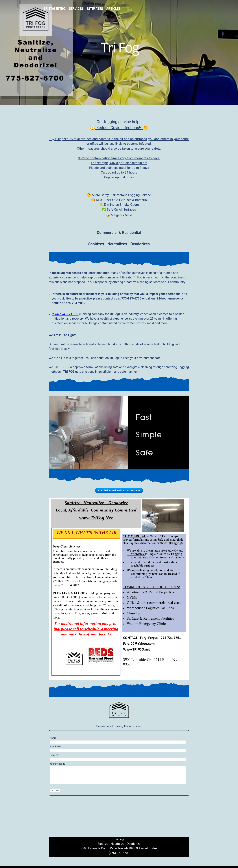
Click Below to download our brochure (119, 490)
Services (76, 9)
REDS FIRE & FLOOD (65, 314)
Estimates (95, 9)
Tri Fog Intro (54, 9)
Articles (113, 9)
